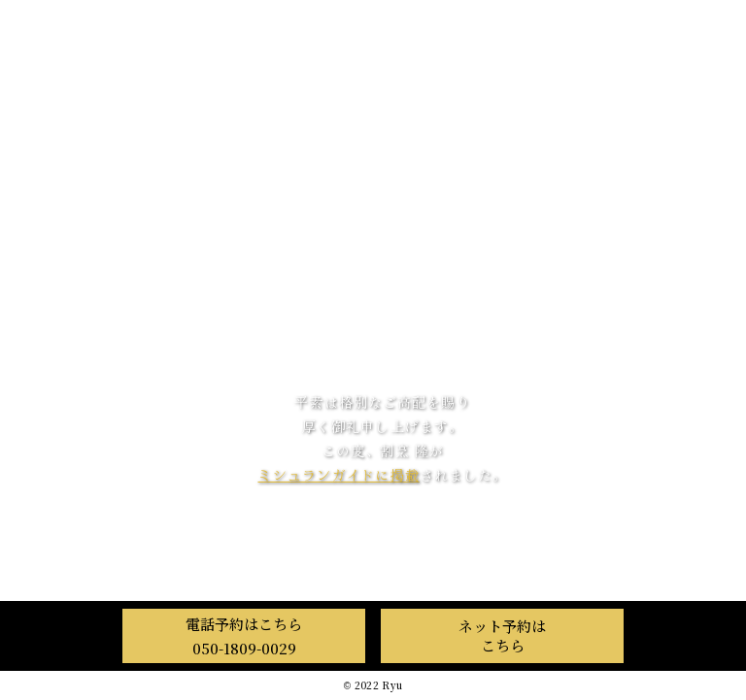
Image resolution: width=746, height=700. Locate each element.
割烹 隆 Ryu (383, 113)
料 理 (373, 291)
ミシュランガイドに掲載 (338, 475)
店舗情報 (373, 334)
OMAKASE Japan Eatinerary (383, 543)
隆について (373, 247)
